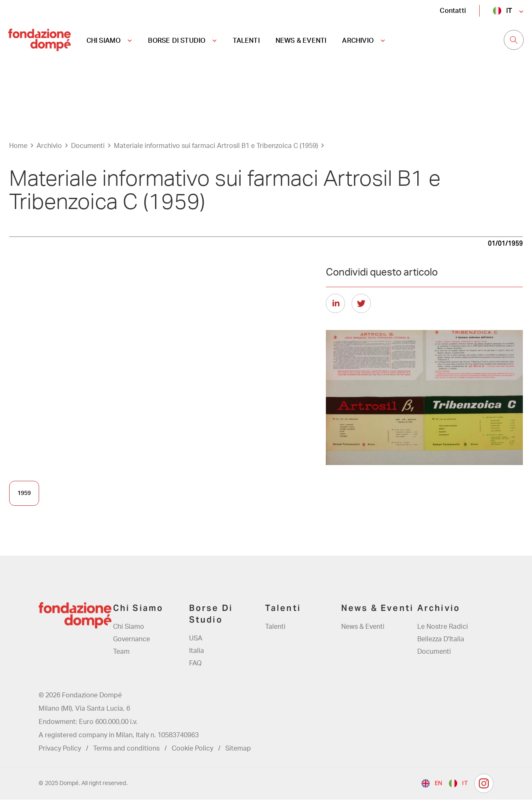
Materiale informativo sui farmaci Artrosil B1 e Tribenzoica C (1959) (216, 151)
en (438, 789)
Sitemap (238, 754)
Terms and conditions (126, 754)
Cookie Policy (192, 754)
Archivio (49, 151)
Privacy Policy (60, 754)
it (509, 11)
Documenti (88, 151)
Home (18, 151)
